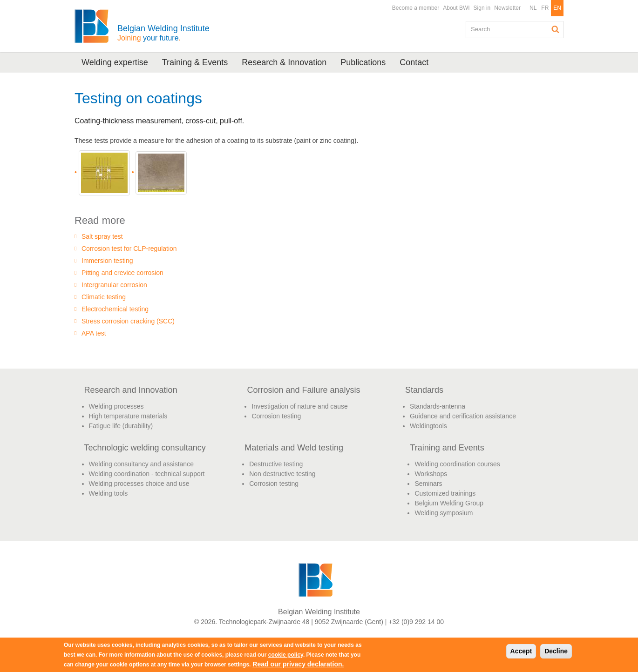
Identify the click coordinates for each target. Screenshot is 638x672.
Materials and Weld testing (294, 448)
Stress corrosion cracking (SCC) (128, 321)
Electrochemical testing (115, 309)
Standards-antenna (438, 406)
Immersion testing (107, 261)
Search (556, 29)
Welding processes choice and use (139, 484)
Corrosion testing (276, 416)
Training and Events (447, 448)
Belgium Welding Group (449, 503)
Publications (363, 62)
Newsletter (507, 8)
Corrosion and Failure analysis (303, 390)
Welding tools (109, 493)
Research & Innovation (284, 62)
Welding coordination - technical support (147, 474)
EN (557, 8)
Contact (414, 62)
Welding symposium (444, 513)
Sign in (482, 8)
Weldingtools (428, 426)
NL (533, 8)
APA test (94, 333)
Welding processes (116, 406)
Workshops (431, 474)
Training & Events (195, 62)
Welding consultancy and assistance (141, 464)
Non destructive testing (282, 474)
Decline (556, 651)
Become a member (416, 8)
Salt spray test (102, 236)
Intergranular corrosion (114, 285)
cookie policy (286, 655)
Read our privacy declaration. (298, 664)
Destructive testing (276, 464)
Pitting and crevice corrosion (122, 273)
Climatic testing (104, 297)
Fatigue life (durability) (121, 426)
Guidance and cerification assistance (463, 416)
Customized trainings (445, 493)
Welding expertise (115, 62)
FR (545, 8)
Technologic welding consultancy (145, 448)
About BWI (456, 8)
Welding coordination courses (457, 464)
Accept (521, 651)
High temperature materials (128, 416)
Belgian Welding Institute (163, 33)
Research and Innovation (131, 390)
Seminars (428, 484)
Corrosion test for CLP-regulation (129, 249)
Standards (424, 390)
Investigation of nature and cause (299, 406)
